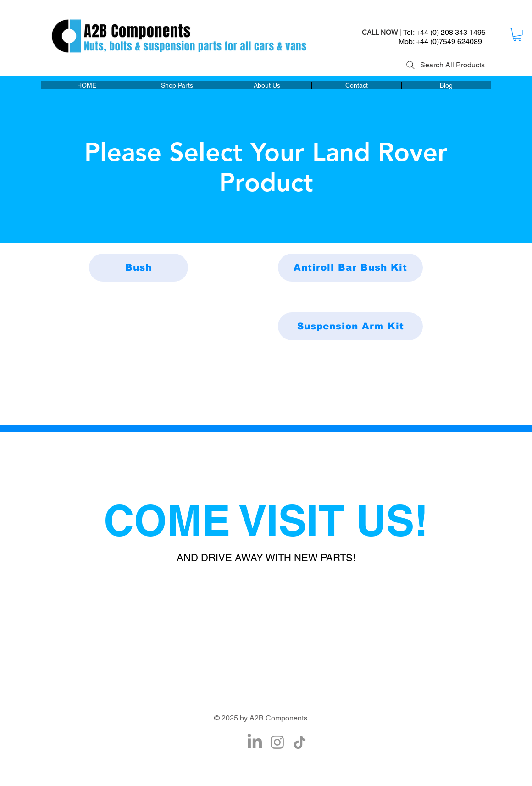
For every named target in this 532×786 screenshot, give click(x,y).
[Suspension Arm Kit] (350, 326)
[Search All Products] (445, 65)
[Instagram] (277, 742)
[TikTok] (300, 742)
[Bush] (139, 268)
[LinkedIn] (255, 742)
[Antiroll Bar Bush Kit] (350, 268)
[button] (517, 35)
